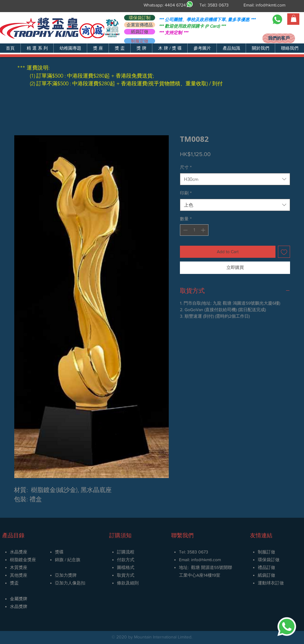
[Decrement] (185, 230)
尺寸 (186, 167)
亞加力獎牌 (66, 575)
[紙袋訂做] (140, 32)
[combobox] (235, 179)
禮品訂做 (266, 567)
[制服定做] (140, 41)
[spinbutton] (194, 230)
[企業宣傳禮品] (140, 25)
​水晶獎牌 (19, 606)
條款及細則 (128, 583)
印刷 (186, 193)
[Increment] (204, 230)
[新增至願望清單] (284, 252)
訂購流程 (126, 552)
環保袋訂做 (269, 560)
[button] (37, 48)
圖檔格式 (126, 567)
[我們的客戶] (279, 38)
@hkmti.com (210, 560)
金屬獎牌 (19, 599)
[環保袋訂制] (140, 18)
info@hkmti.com (270, 5)
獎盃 (14, 583)
